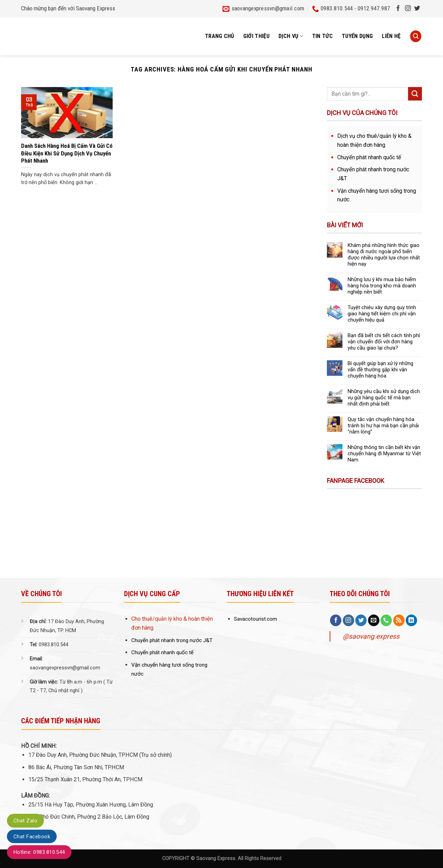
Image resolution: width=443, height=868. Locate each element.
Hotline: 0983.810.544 (39, 852)
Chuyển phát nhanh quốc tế (369, 157)
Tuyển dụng (357, 36)
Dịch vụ (291, 36)
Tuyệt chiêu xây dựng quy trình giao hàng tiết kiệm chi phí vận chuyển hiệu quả (382, 314)
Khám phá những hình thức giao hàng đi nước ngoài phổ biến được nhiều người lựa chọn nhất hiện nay (384, 255)
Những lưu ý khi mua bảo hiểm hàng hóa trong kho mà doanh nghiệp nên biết (382, 286)
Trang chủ (220, 36)
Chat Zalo (25, 821)
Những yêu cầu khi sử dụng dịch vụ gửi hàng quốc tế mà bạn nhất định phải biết (384, 398)
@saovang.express (371, 636)
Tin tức (322, 36)
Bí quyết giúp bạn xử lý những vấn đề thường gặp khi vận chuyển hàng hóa (380, 370)
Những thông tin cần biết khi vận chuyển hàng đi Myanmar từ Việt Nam (384, 454)
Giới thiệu (256, 36)
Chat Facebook (32, 837)
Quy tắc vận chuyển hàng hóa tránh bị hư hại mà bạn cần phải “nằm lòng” (383, 426)
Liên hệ (391, 36)
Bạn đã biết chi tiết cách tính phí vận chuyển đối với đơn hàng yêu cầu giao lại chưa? (384, 342)
